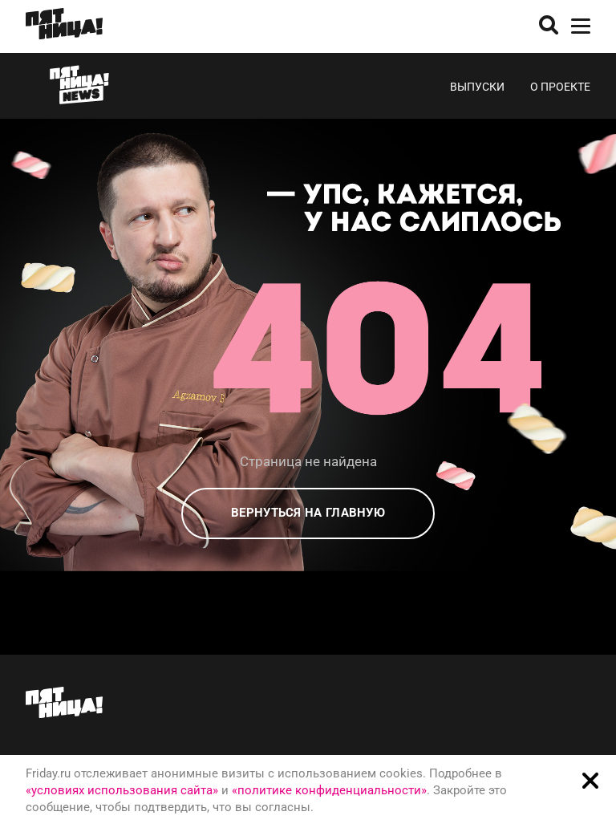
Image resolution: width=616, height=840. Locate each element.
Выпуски (477, 87)
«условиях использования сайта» (122, 790)
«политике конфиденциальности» (329, 790)
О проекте (560, 87)
